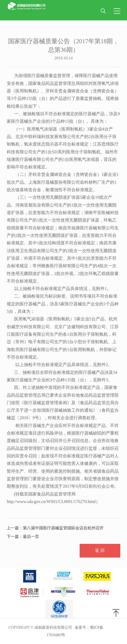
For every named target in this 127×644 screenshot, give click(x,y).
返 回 (100, 550)
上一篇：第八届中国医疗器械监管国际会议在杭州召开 (55, 528)
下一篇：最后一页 (23, 537)
